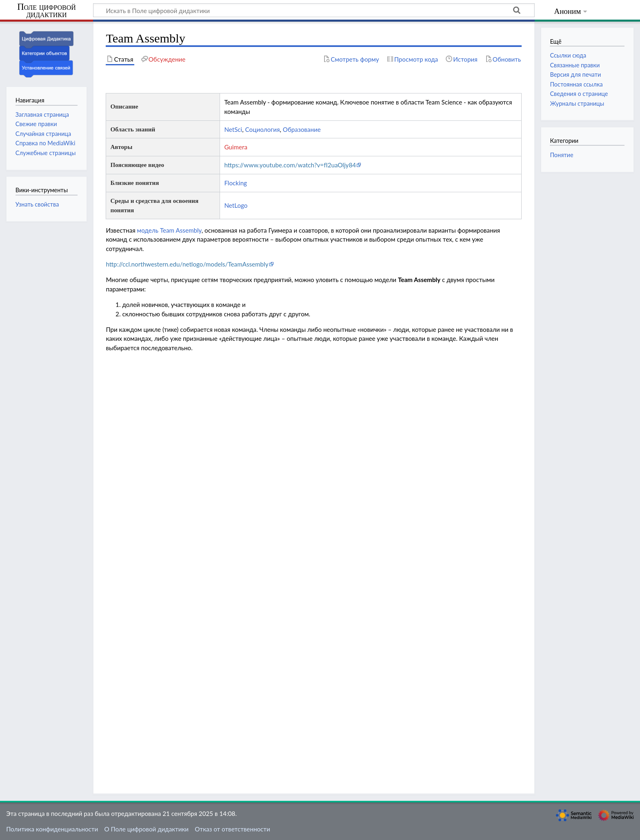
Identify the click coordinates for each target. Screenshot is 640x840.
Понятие (561, 155)
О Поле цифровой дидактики (146, 829)
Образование (302, 129)
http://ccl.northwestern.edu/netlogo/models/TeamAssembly (187, 264)
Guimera (236, 147)
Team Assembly (419, 280)
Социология (263, 129)
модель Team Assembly (169, 230)
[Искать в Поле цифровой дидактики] (314, 10)
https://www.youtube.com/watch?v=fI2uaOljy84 (290, 165)
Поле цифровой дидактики (47, 11)
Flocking (236, 183)
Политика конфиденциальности (52, 829)
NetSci (233, 129)
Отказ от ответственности (232, 829)
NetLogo (236, 205)
